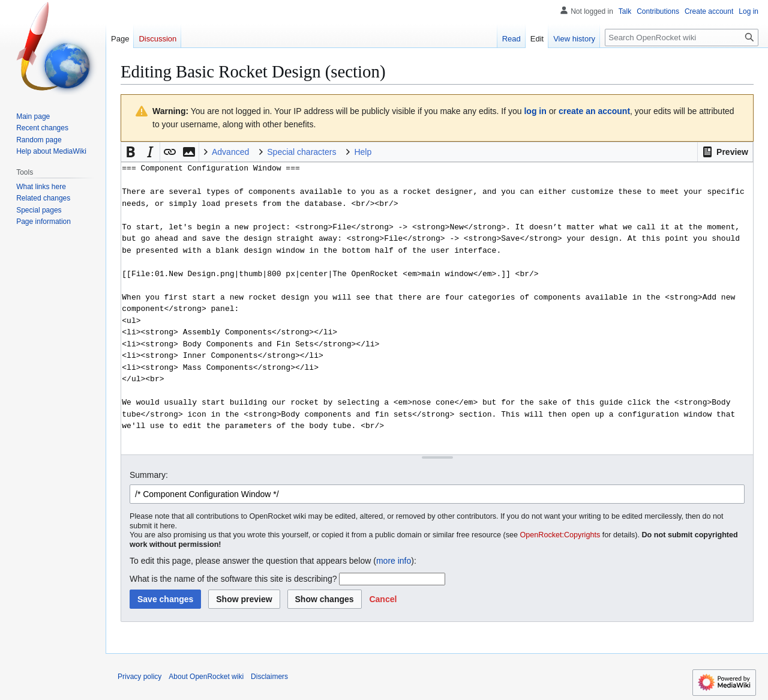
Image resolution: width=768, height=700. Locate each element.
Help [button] (363, 152)
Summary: (149, 475)
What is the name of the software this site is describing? (233, 579)
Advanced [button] (230, 152)
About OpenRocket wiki (206, 677)
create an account (594, 111)
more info (394, 561)
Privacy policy (139, 677)
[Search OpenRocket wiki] (682, 38)
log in (535, 111)
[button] (725, 152)
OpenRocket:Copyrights (560, 535)
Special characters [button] (301, 152)
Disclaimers (269, 677)
